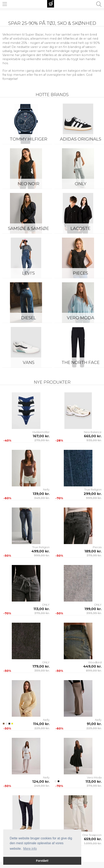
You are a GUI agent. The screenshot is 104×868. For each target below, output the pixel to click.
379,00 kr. (42, 613)
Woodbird (95, 662)
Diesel (29, 318)
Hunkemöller (41, 432)
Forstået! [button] (42, 861)
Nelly (46, 489)
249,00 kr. (42, 786)
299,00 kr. (93, 494)
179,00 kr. (41, 666)
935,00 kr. (94, 440)
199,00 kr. (93, 609)
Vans (29, 362)
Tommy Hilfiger (29, 139)
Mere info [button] (30, 849)
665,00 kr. (93, 436)
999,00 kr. (94, 498)
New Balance (93, 432)
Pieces (97, 547)
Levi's (28, 273)
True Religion (93, 489)
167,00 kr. (41, 436)
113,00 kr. (42, 609)
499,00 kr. (41, 551)
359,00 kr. (42, 671)
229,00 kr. (42, 728)
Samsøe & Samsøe (28, 228)
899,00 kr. (94, 671)
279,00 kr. (42, 440)
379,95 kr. (94, 555)
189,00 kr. (93, 551)
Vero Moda (94, 777)
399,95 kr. (94, 613)
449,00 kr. (92, 666)
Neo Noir (29, 184)
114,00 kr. (41, 724)
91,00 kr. (94, 724)
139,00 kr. (41, 494)
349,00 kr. (42, 498)
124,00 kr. (41, 781)
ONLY (46, 605)
